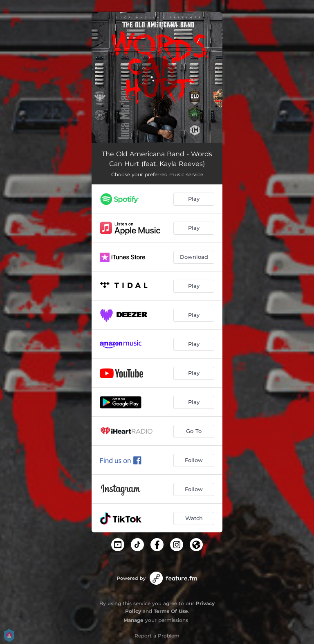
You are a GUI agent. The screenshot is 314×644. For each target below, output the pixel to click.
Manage (133, 620)
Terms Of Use (171, 611)
